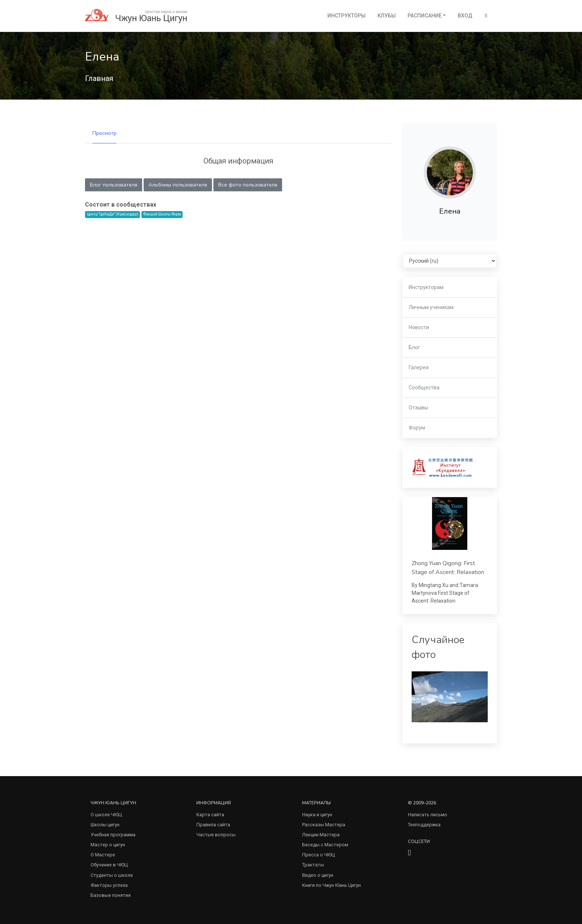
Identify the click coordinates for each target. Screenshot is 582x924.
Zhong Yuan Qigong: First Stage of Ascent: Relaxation (448, 568)
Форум (417, 428)
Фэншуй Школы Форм (162, 214)
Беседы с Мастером (325, 845)
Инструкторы (346, 16)
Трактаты (313, 865)
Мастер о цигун (108, 845)
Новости (419, 327)
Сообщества (424, 388)
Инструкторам (426, 287)
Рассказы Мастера (324, 825)
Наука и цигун (317, 815)
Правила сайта (213, 825)
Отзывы (418, 408)
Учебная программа (113, 835)
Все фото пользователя (248, 185)
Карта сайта (210, 815)
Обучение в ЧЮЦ (109, 865)
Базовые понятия (111, 895)
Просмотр (104, 133)
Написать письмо (428, 815)
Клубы (387, 16)
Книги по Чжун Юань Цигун (331, 885)
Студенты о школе (112, 875)
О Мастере (103, 855)
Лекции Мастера (321, 835)
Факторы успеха (109, 885)
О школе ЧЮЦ (106, 815)
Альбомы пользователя (178, 185)
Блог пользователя (114, 185)
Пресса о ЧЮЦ (318, 855)
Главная (99, 78)
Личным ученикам (431, 307)
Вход (465, 16)
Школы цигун (105, 825)
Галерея (419, 367)
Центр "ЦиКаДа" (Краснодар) (113, 214)
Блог (414, 347)
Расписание (425, 16)
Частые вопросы (216, 835)
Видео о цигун (318, 875)
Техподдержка (424, 825)
